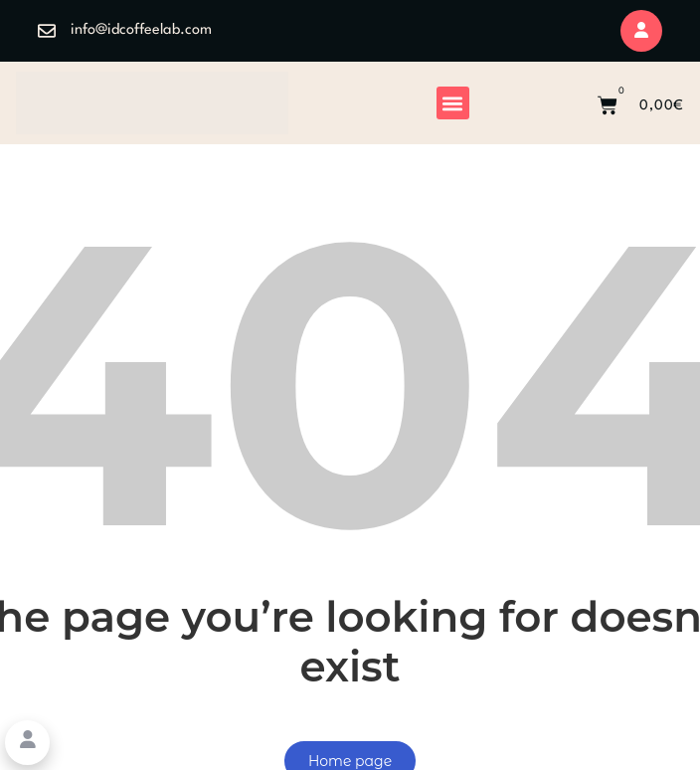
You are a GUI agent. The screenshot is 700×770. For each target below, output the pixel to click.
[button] (453, 103)
